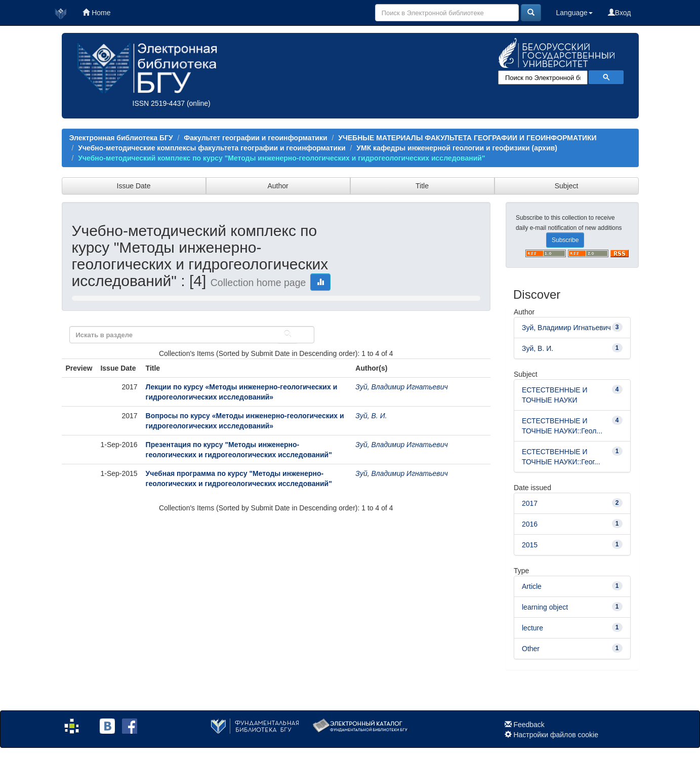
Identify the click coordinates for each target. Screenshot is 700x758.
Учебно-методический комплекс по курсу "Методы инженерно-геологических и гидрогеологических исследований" (281, 158)
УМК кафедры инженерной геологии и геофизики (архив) (457, 148)
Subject (567, 186)
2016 (530, 524)
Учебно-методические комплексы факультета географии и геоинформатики (212, 148)
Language (574, 13)
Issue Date (134, 186)
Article (532, 586)
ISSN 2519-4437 (159, 103)
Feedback (529, 725)
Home (96, 13)
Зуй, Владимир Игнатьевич (401, 387)
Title (422, 186)
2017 (530, 503)
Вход (620, 13)
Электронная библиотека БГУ (121, 138)
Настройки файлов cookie (556, 735)
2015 (530, 545)
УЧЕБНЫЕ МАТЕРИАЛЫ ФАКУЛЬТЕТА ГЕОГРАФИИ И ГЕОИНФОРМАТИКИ (467, 138)
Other (531, 649)
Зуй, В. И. (371, 416)
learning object (545, 607)
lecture (532, 628)
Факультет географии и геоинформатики (255, 138)
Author (278, 186)
